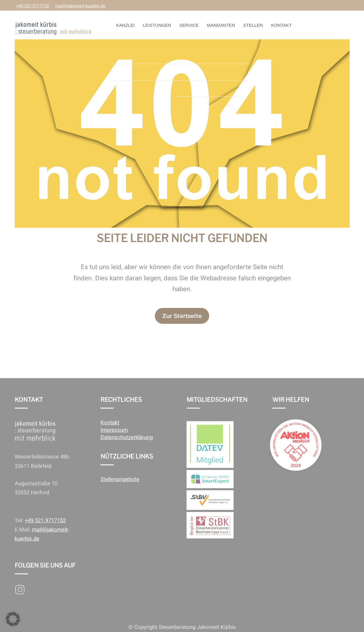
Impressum (114, 439)
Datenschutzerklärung (127, 446)
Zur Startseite (182, 316)
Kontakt (281, 25)
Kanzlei (125, 25)
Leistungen (157, 25)
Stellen (253, 25)
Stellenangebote (120, 488)
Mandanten (221, 25)
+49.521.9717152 (33, 6)
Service (189, 25)
